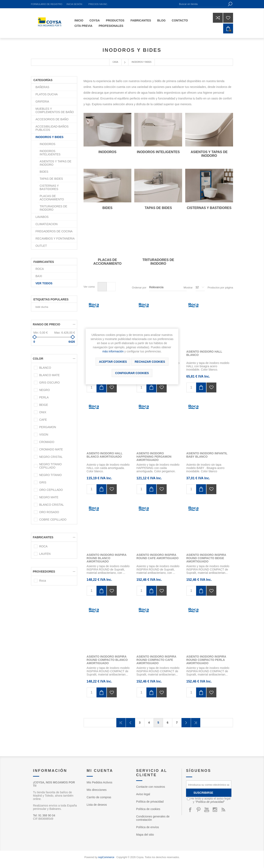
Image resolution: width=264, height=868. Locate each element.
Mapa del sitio (145, 835)
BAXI (39, 276)
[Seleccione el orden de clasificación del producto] (168, 287)
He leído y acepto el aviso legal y (211, 800)
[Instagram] (215, 810)
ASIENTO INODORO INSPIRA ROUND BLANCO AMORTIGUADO (107, 558)
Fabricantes (43, 537)
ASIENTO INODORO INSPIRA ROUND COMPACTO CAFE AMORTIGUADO (156, 660)
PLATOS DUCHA (47, 94)
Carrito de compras (99, 797)
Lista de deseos (97, 805)
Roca (43, 581)
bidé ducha (42, 307)
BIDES (107, 208)
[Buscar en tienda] (202, 4)
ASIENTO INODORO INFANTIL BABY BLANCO (207, 455)
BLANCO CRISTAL (52, 505)
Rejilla (102, 287)
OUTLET (41, 246)
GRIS (43, 482)
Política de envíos (148, 827)
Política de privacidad (150, 802)
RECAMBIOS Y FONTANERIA (55, 239)
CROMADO (47, 442)
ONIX (43, 412)
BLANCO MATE (49, 375)
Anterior (130, 723)
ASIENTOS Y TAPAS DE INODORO (209, 154)
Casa (115, 62)
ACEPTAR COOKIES (113, 362)
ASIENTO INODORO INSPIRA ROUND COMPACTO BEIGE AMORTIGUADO (206, 558)
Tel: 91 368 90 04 (44, 815)
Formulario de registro (47, 4)
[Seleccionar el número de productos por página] (200, 287)
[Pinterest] (198, 810)
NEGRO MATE (49, 497)
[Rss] (223, 810)
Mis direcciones (97, 790)
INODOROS (107, 152)
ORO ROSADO (49, 512)
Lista (111, 287)
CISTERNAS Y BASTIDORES (209, 208)
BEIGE (44, 405)
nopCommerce (106, 857)
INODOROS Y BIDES (49, 137)
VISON (44, 435)
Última (196, 723)
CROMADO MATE (51, 449)
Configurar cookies (132, 373)
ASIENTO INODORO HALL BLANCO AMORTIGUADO (105, 455)
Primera (121, 723)
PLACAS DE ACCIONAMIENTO (108, 262)
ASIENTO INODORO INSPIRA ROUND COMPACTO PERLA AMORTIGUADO (206, 660)
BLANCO (45, 368)
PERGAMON (48, 427)
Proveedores (44, 572)
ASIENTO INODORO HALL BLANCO (204, 353)
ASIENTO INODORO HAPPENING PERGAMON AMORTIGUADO (154, 457)
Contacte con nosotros (151, 787)
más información (113, 351)
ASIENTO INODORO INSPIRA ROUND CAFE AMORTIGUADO (158, 556)
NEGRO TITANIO (50, 475)
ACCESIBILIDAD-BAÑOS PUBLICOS (52, 128)
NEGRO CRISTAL (51, 457)
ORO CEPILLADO (51, 490)
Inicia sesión (74, 4)
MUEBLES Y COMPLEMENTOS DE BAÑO (55, 110)
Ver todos (44, 283)
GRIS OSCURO (49, 383)
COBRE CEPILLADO (53, 520)
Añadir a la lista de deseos (112, 387)
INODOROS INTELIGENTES (158, 152)
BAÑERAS (42, 87)
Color (38, 359)
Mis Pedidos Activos (100, 782)
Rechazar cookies (150, 362)
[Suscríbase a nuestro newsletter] (209, 784)
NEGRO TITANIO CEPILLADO (50, 466)
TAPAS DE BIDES (158, 208)
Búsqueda (230, 4)
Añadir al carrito (101, 387)
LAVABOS (42, 217)
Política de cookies (148, 809)
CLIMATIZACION (47, 224)
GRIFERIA (42, 102)
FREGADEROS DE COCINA (54, 231)
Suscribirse (203, 793)
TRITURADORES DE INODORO (158, 262)
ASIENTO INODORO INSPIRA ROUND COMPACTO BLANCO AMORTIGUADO (107, 660)
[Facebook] (190, 810)
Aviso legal (143, 794)
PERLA (44, 397)
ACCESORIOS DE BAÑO (52, 119)
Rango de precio (47, 324)
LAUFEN (45, 554)
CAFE (43, 420)
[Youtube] (207, 810)
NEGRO (44, 390)
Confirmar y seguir (186, 723)
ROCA (40, 269)
